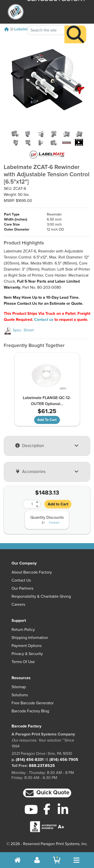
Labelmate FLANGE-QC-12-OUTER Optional (47, 401)
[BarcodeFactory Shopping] (57, 860)
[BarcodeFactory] (16, 12)
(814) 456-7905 (64, 760)
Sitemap (19, 687)
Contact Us (21, 580)
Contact (54, 523)
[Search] (75, 26)
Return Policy (23, 630)
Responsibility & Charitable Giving (41, 596)
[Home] (7, 29)
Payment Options (27, 646)
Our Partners (22, 588)
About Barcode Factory (32, 572)
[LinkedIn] (63, 809)
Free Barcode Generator (33, 703)
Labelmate (24, 29)
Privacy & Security (27, 654)
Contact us (44, 320)
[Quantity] (29, 504)
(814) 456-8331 (30, 760)
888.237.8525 (42, 766)
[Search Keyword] (46, 22)
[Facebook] (47, 809)
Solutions (20, 695)
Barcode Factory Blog (30, 711)
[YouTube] (31, 809)
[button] (47, 793)
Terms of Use (23, 662)
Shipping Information (30, 638)
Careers (18, 604)
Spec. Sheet (19, 330)
